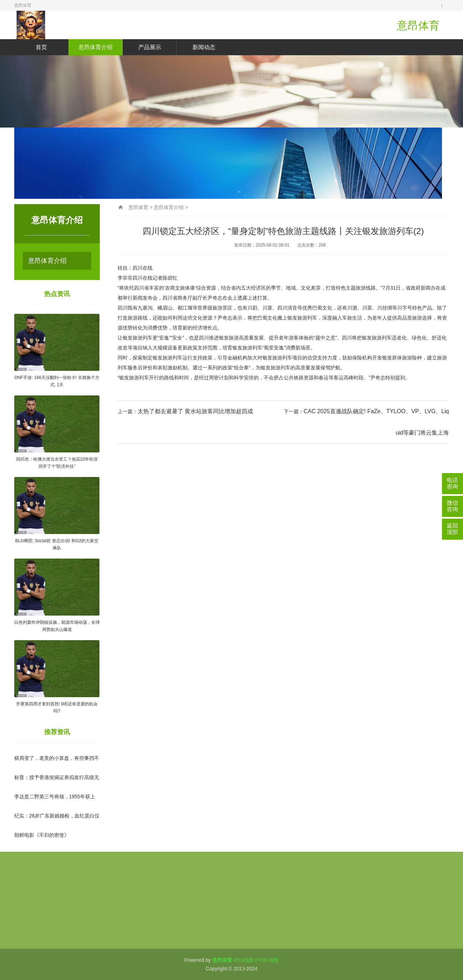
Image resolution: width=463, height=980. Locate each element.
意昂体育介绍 (96, 47)
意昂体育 (138, 207)
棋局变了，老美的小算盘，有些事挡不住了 (57, 764)
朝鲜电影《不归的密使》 (42, 835)
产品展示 (150, 47)
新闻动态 (204, 47)
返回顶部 (452, 529)
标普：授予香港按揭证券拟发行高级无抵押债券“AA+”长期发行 (57, 783)
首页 (41, 47)
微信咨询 (452, 506)
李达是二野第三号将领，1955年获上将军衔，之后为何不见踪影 (55, 803)
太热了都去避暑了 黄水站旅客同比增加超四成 (195, 411)
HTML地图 (267, 960)
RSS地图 (244, 960)
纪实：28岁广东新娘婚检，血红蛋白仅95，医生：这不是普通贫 (57, 822)
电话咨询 (452, 483)
